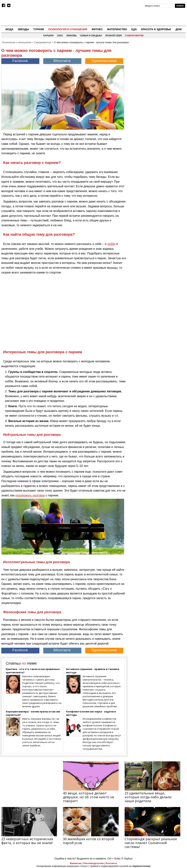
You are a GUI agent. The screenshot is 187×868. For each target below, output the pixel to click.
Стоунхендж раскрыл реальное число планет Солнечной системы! (151, 843)
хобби (111, 244)
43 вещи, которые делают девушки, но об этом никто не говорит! (89, 797)
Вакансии (76, 863)
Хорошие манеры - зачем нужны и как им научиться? (33, 713)
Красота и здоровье (156, 29)
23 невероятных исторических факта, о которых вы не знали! (27, 841)
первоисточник (142, 866)
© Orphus (127, 859)
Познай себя (113, 36)
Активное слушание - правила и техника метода (93, 671)
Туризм (39, 29)
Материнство (117, 29)
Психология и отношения (68, 29)
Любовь (71, 36)
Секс (60, 36)
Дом (179, 29)
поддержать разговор (30, 495)
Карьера (48, 36)
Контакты (111, 863)
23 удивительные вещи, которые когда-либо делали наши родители (148, 797)
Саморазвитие (134, 36)
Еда (134, 29)
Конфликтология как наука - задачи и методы (91, 713)
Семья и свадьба (91, 36)
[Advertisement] (158, 69)
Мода (9, 29)
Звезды (23, 29)
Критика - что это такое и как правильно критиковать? (33, 671)
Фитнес (97, 29)
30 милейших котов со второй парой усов (88, 841)
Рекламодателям (93, 863)
